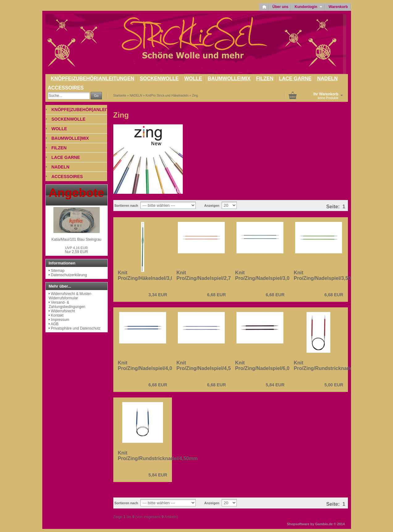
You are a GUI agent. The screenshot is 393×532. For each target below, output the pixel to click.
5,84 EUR (275, 385)
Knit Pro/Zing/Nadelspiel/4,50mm (209, 366)
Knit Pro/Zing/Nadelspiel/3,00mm (268, 275)
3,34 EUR (158, 295)
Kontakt (57, 315)
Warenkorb (338, 7)
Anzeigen (212, 206)
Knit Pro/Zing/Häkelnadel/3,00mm (152, 275)
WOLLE (193, 79)
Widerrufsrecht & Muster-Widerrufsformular (71, 296)
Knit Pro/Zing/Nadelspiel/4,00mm (151, 366)
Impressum (60, 320)
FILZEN (265, 79)
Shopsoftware (298, 524)
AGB (54, 324)
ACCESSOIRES (66, 88)
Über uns (280, 7)
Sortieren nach (126, 206)
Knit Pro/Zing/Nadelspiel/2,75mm (209, 275)
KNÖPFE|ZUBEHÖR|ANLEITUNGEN (93, 79)
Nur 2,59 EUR (76, 250)
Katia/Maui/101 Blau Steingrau (76, 239)
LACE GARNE (295, 79)
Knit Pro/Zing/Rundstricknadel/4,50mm (158, 456)
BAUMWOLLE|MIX (229, 79)
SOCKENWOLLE (159, 79)
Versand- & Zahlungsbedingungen (67, 305)
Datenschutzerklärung (69, 275)
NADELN (327, 79)
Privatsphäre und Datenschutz (76, 328)
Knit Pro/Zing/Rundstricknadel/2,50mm (334, 366)
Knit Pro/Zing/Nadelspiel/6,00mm (268, 366)
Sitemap (58, 271)
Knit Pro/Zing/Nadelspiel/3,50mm (327, 275)
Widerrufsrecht (63, 311)
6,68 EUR (217, 295)
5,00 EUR (334, 385)
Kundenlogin (308, 7)
